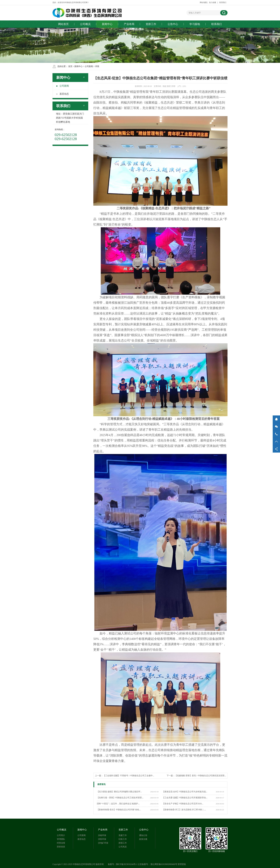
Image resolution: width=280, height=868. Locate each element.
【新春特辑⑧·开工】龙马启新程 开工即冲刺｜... (184, 810)
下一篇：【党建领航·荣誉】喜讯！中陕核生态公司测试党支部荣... (196, 776)
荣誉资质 (61, 847)
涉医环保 (102, 839)
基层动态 (63, 94)
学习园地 (195, 24)
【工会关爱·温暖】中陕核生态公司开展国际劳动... (185, 798)
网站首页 (63, 24)
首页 (70, 66)
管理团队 (61, 839)
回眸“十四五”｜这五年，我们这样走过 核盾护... (118, 804)
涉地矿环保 (103, 843)
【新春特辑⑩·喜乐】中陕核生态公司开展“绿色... (119, 810)
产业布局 (129, 24)
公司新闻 (89, 66)
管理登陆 (182, 864)
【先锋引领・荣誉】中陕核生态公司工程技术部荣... (120, 798)
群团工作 (123, 843)
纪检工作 (123, 839)
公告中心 (173, 24)
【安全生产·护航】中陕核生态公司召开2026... (183, 804)
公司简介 (61, 835)
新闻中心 (107, 24)
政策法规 (143, 839)
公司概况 (85, 24)
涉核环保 (102, 835)
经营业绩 (61, 843)
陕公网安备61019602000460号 (164, 864)
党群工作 (151, 24)
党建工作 (123, 835)
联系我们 (223, 2)
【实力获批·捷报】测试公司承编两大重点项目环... (119, 792)
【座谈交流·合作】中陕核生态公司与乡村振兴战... (185, 792)
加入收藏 (212, 2)
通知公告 (143, 835)
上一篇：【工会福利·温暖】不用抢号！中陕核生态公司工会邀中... (125, 776)
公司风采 (123, 847)
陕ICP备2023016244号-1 (127, 864)
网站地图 (203, 2)
